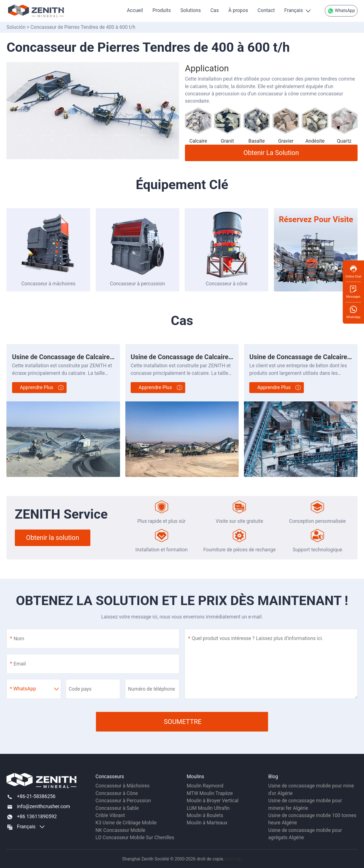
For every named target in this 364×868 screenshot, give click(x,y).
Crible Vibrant (110, 815)
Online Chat (353, 271)
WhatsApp (341, 11)
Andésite (315, 141)
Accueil (135, 10)
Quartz (344, 141)
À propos (238, 10)
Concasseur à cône (226, 284)
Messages (353, 292)
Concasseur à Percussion (123, 801)
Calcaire (198, 141)
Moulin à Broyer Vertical (212, 801)
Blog (273, 777)
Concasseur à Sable (117, 808)
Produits (162, 10)
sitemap (233, 859)
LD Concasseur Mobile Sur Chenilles (135, 838)
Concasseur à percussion (138, 284)
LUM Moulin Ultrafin (208, 808)
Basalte (257, 141)
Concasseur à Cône (117, 793)
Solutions (191, 10)
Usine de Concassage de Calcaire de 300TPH (78, 357)
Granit (227, 141)
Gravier (286, 141)
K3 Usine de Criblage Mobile (126, 823)
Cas (215, 10)
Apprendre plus (37, 387)
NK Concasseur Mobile (120, 830)
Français (293, 10)
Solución (16, 27)
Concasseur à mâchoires (48, 284)
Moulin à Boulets (205, 815)
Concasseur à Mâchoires (122, 786)
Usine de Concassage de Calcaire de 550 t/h (195, 357)
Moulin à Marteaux (207, 823)
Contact (266, 10)
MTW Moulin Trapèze (210, 793)
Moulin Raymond (205, 786)
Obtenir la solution (271, 153)
